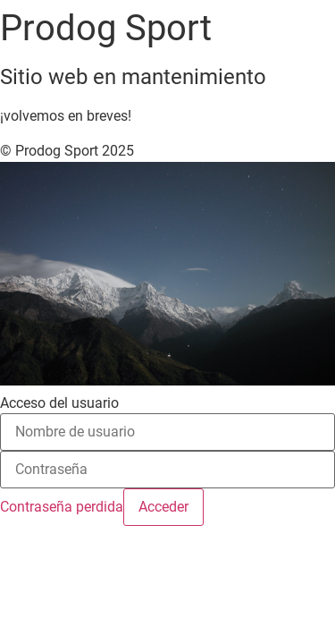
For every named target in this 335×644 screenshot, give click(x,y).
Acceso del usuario (59, 403)
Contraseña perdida (62, 507)
